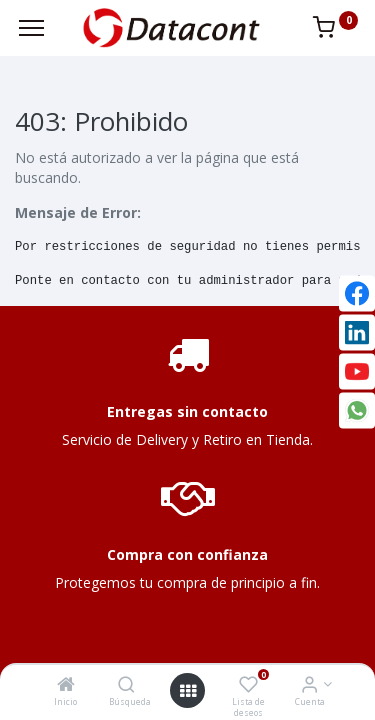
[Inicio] (66, 685)
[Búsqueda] (126, 685)
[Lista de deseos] (248, 685)
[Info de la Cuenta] (309, 685)
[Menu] (31, 28)
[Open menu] (188, 691)
